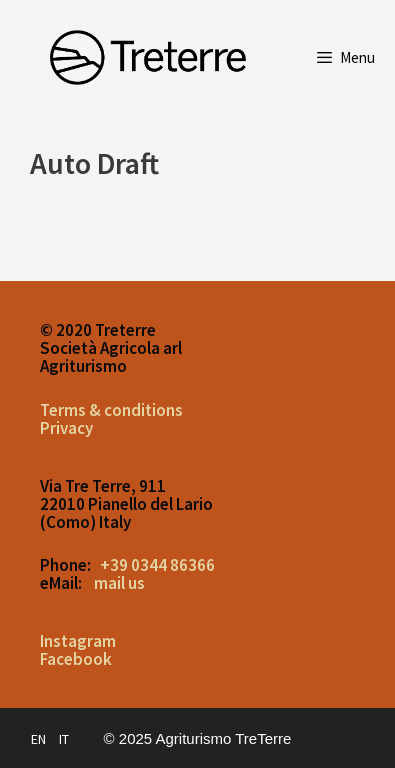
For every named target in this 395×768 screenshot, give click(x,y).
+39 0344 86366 (157, 565)
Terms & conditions (111, 410)
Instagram (78, 641)
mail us (119, 583)
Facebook (76, 659)
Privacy (66, 428)
